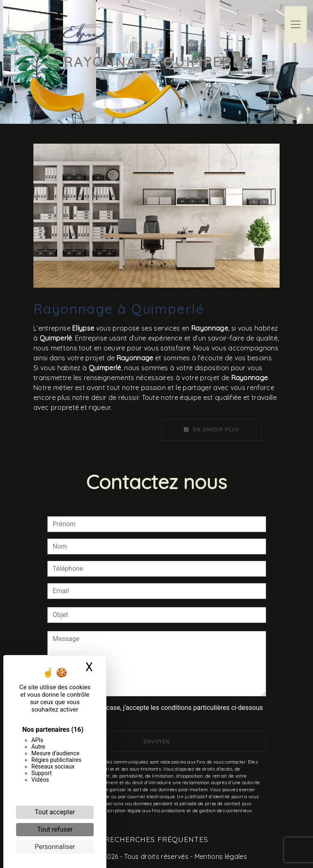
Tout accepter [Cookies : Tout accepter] (55, 812)
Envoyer (157, 741)
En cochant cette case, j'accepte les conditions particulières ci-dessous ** (159, 713)
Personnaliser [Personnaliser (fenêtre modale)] (55, 847)
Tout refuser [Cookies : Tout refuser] (55, 829)
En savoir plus (212, 429)
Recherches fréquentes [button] (156, 839)
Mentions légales (220, 856)
